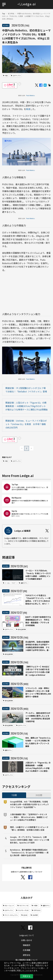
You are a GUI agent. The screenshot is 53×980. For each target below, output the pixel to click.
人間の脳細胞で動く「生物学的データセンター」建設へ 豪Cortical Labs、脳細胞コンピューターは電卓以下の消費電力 (29, 817)
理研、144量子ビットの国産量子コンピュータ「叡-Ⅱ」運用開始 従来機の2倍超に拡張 (29, 828)
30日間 (39, 795)
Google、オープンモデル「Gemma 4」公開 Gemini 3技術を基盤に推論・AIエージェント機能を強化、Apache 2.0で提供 (30, 840)
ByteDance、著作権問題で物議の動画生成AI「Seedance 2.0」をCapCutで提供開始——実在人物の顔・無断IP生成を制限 (29, 853)
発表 (28, 109)
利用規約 (27, 965)
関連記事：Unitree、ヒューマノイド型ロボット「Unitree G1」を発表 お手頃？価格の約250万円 (26, 424)
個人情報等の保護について (27, 960)
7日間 (14, 795)
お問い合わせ (27, 940)
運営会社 (27, 955)
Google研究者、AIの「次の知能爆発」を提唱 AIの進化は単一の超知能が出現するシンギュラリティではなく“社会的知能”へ (30, 804)
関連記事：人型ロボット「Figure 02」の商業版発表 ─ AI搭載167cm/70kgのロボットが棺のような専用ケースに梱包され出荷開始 (27, 406)
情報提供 (27, 945)
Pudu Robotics (30, 95)
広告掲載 (27, 950)
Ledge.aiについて (27, 935)
